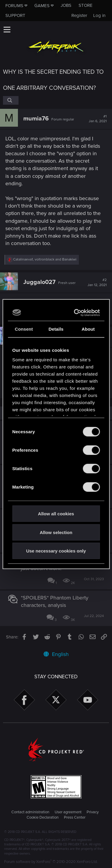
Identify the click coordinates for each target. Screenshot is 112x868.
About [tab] (88, 329)
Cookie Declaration (43, 817)
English (56, 654)
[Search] (11, 100)
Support (15, 15)
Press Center (75, 817)
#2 (97, 282)
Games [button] (42, 6)
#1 (98, 119)
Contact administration (30, 812)
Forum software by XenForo (51, 862)
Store (86, 5)
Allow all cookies (56, 514)
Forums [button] (14, 6)
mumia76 (36, 119)
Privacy (93, 812)
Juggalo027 (39, 282)
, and (45, 259)
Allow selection (56, 532)
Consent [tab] (24, 329)
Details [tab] (56, 329)
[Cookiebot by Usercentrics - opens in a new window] (76, 313)
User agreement (68, 812)
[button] (7, 29)
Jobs (66, 5)
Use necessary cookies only (56, 551)
